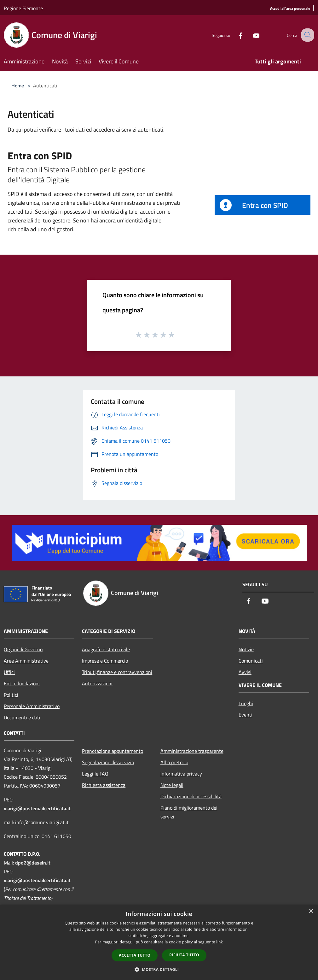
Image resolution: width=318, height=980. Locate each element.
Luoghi (246, 703)
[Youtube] (251, 35)
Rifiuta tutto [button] (184, 955)
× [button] (311, 911)
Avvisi (245, 672)
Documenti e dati (22, 717)
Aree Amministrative (26, 661)
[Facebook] (235, 35)
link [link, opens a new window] (220, 942)
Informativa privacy (181, 774)
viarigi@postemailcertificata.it (37, 808)
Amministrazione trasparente (192, 751)
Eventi (246, 715)
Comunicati (251, 661)
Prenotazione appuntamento (113, 751)
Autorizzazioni (97, 683)
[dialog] (159, 942)
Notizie (246, 649)
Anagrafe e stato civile (106, 649)
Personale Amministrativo (32, 706)
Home (18, 86)
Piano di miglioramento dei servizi (189, 812)
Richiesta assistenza (104, 785)
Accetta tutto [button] (135, 955)
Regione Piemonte (23, 8)
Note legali (172, 785)
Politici (11, 695)
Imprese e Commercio (105, 661)
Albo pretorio (174, 762)
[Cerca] (307, 35)
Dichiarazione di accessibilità (191, 796)
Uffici (9, 672)
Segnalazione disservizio (108, 762)
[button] (159, 969)
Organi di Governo (23, 649)
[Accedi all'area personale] (290, 9)
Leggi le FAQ (95, 774)
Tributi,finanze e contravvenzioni (117, 672)
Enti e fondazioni (22, 683)
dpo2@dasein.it (33, 863)
